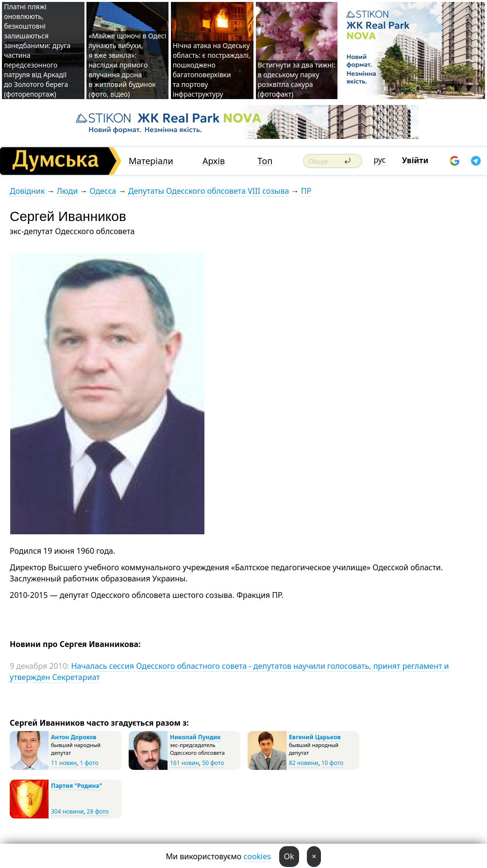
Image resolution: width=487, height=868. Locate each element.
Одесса (103, 191)
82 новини (303, 763)
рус (380, 160)
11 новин (64, 763)
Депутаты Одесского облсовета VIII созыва (209, 191)
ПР (306, 191)
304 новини (67, 811)
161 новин (185, 763)
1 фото (89, 763)
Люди (67, 191)
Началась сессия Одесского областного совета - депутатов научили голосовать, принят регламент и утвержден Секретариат (229, 671)
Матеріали (151, 161)
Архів (214, 161)
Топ (265, 161)
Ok (289, 856)
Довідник (27, 191)
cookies (257, 856)
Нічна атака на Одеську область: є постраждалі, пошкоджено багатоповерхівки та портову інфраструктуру (212, 70)
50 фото (213, 763)
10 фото (332, 763)
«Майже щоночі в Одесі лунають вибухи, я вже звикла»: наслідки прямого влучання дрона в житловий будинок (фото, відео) (127, 65)
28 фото (98, 811)
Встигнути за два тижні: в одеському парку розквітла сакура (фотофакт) (297, 79)
